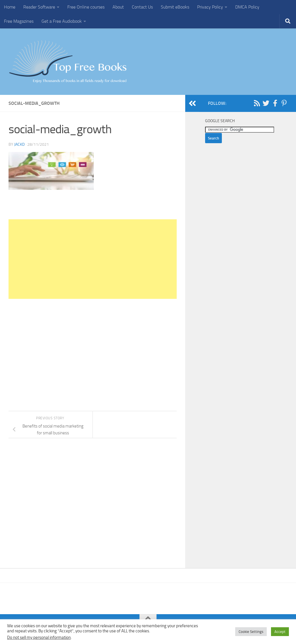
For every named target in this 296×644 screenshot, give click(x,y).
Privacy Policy (210, 7)
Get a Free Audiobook (62, 21)
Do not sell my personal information (39, 637)
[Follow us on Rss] (257, 103)
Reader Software (39, 7)
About (118, 7)
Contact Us (142, 7)
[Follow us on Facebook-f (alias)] (275, 103)
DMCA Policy (247, 7)
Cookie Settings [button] (251, 632)
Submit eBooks (175, 7)
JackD (19, 144)
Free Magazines (19, 21)
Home (10, 7)
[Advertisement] (93, 259)
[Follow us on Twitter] (266, 103)
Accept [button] (280, 632)
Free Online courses (86, 7)
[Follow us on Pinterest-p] (284, 103)
